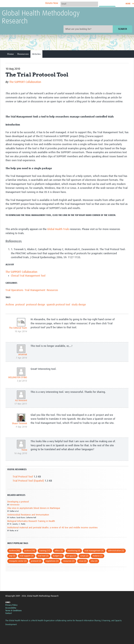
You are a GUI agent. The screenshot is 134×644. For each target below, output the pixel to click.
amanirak (23, 355)
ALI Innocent (21, 401)
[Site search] (89, 29)
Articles (36, 54)
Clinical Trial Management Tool (28, 276)
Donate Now (52, 3)
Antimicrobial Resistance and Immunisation (28, 515)
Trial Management (35, 290)
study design (79, 305)
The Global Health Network (28, 4)
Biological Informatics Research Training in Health (31, 521)
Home (10, 54)
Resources (23, 54)
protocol (20, 305)
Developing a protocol (18, 502)
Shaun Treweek (20, 424)
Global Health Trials (58, 229)
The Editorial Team (18, 328)
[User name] (79, 4)
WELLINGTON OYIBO (18, 378)
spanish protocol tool (58, 305)
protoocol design (36, 305)
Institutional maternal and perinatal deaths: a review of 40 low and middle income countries (52, 528)
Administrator (15, 505)
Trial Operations (14, 290)
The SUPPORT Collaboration (25, 82)
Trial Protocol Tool (23, 477)
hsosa (24, 450)
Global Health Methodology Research (41, 17)
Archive (10, 305)
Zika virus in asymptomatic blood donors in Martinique (34, 508)
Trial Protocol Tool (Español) (28, 481)
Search (122, 29)
